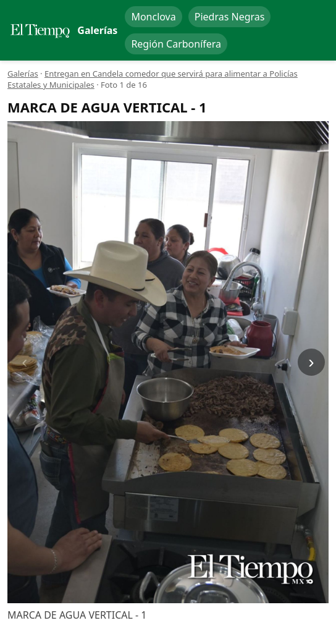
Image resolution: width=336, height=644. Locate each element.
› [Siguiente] (311, 362)
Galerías (23, 74)
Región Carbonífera (176, 44)
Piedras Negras (230, 17)
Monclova (153, 17)
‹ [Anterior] (24, 362)
